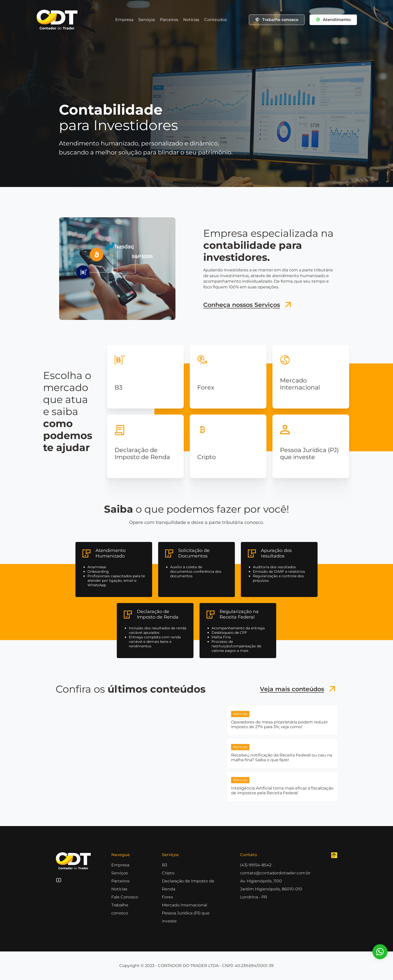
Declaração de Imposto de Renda (188, 885)
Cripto (168, 873)
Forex (168, 897)
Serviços (147, 20)
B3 (165, 865)
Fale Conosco (125, 897)
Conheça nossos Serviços (248, 305)
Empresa (124, 20)
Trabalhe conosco (277, 20)
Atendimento (333, 20)
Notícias (191, 20)
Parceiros (169, 20)
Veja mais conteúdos (299, 689)
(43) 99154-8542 (256, 865)
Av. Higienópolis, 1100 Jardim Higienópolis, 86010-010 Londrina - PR (271, 889)
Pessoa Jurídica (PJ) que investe (186, 917)
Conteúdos (216, 20)
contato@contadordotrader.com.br (275, 873)
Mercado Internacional (184, 905)
